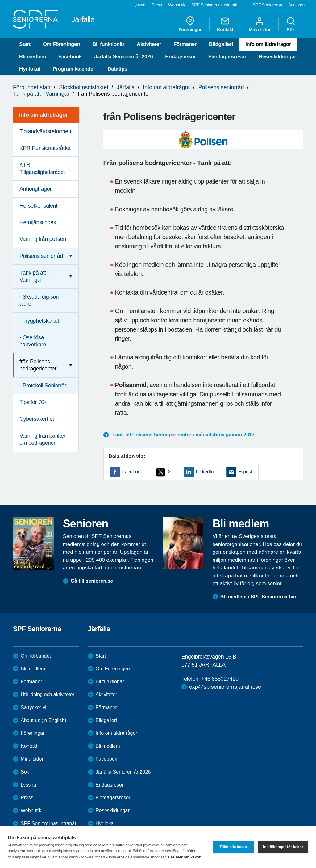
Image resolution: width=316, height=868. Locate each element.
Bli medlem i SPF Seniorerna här (258, 597)
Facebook (70, 57)
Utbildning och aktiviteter (48, 694)
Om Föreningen (61, 44)
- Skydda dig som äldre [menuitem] (40, 300)
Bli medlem (33, 57)
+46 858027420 (220, 679)
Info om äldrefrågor (268, 44)
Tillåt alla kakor (233, 847)
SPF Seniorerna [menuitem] (267, 5)
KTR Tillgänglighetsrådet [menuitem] (42, 168)
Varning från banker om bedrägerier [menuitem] (42, 439)
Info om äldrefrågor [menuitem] (43, 115)
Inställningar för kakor (283, 847)
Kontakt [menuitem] (225, 24)
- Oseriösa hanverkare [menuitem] (33, 341)
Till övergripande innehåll (0, 0)
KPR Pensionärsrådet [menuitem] (45, 148)
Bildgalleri (221, 44)
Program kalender (74, 69)
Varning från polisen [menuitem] (43, 239)
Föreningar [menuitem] (190, 24)
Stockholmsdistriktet (84, 87)
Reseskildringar (277, 57)
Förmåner (185, 44)
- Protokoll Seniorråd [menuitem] (44, 386)
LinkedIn (205, 472)
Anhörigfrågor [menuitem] (35, 189)
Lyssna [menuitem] (139, 5)
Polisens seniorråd (221, 87)
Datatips (117, 69)
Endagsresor (181, 57)
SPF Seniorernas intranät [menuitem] (214, 5)
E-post (245, 472)
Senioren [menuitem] (296, 5)
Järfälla (126, 87)
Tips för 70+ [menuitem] (33, 402)
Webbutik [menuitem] (177, 5)
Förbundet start (32, 87)
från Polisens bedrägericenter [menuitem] (38, 365)
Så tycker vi (33, 707)
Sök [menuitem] (291, 24)
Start (25, 44)
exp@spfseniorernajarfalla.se (225, 687)
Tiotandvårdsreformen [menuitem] (45, 131)
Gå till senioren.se (92, 581)
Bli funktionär (108, 44)
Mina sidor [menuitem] (260, 24)
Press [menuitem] (157, 5)
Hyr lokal (30, 69)
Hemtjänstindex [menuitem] (38, 222)
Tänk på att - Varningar (41, 94)
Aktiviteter (149, 44)
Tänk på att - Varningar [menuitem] (34, 276)
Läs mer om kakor (184, 857)
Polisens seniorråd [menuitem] (41, 256)
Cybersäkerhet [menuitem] (37, 419)
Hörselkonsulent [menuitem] (38, 206)
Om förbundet (36, 656)
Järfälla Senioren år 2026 (123, 57)
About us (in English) (44, 720)
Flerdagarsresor (227, 57)
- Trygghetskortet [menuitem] (39, 321)
